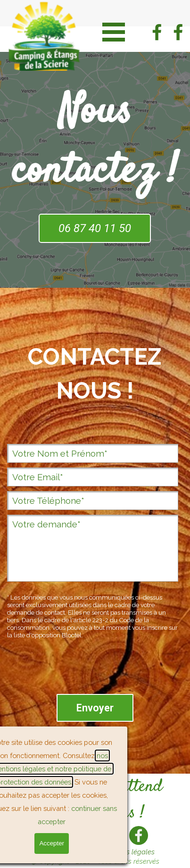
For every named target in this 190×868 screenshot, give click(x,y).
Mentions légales (128, 852)
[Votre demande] (93, 548)
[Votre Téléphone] (93, 501)
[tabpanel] (95, 380)
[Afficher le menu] (114, 32)
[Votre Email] (93, 477)
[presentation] (79, 671)
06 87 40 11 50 (95, 228)
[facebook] (157, 32)
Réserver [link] (60, 841)
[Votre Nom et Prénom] (93, 453)
